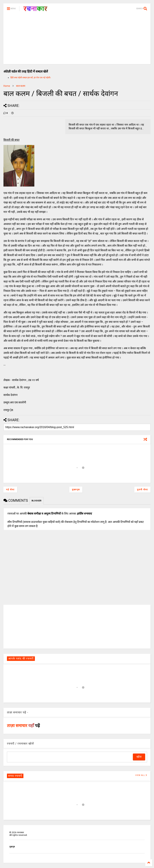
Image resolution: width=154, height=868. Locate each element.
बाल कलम (21, 86)
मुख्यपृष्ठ (76, 490)
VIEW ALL (141, 775)
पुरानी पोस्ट (142, 490)
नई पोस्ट (10, 490)
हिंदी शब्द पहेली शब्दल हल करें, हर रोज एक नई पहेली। (31, 78)
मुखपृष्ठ (12, 847)
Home (7, 86)
